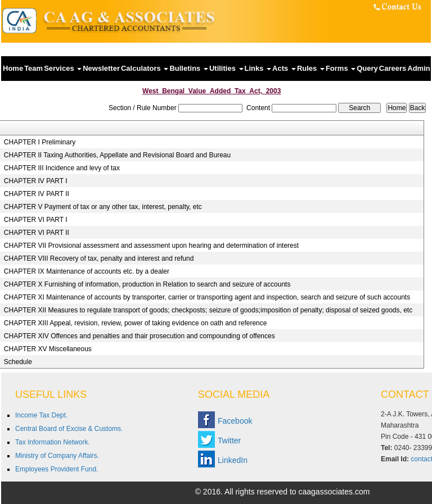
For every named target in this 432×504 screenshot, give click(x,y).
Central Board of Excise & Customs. (69, 429)
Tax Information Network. (53, 442)
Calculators (145, 68)
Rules (311, 68)
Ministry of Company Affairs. (57, 456)
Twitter (229, 441)
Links (258, 68)
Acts (284, 68)
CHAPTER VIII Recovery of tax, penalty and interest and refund (99, 258)
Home (13, 68)
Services (63, 68)
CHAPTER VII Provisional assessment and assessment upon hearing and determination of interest (151, 246)
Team (33, 68)
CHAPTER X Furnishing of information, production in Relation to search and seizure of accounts (147, 284)
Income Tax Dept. (41, 415)
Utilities (226, 68)
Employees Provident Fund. (57, 469)
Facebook (235, 421)
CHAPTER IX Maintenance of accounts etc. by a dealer (87, 271)
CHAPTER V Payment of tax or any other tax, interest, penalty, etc (103, 207)
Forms (341, 68)
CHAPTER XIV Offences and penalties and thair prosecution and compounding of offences (139, 336)
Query (367, 68)
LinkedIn (233, 460)
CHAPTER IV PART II (37, 194)
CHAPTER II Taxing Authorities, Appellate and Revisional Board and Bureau (117, 155)
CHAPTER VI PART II (37, 233)
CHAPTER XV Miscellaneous (48, 349)
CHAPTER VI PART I (36, 220)
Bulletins (189, 68)
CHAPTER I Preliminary (40, 142)
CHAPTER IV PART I (36, 181)
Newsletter (101, 68)
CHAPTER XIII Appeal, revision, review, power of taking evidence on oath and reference (136, 323)
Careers (393, 68)
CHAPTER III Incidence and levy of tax (62, 168)
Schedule (18, 362)
